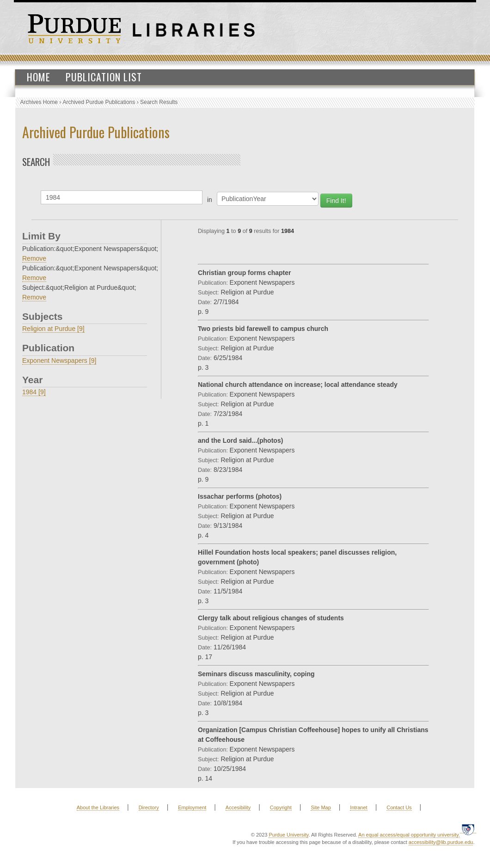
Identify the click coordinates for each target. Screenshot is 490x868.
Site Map (321, 807)
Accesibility (238, 807)
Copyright (281, 807)
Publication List (104, 77)
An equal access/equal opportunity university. (409, 835)
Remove (34, 258)
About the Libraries (98, 807)
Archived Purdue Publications (99, 102)
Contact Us (399, 807)
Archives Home (39, 102)
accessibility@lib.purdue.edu (441, 842)
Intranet (358, 807)
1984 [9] (34, 392)
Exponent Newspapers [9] (59, 361)
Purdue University (288, 835)
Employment (192, 807)
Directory (149, 807)
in (210, 200)
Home (39, 77)
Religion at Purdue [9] (53, 329)
